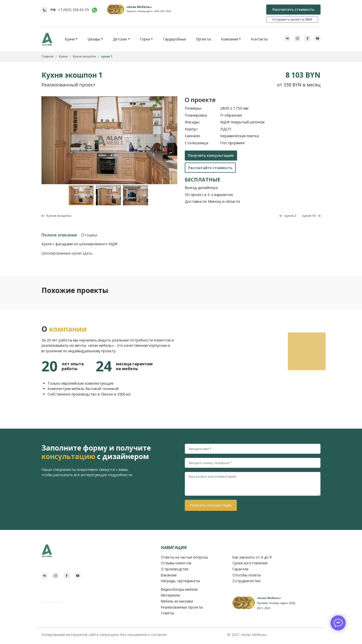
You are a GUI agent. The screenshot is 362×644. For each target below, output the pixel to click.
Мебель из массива (177, 601)
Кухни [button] (70, 39)
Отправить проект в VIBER (292, 19)
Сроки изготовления (250, 563)
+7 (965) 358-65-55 (73, 10)
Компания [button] (230, 39)
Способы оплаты (247, 575)
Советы (167, 613)
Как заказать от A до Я (252, 557)
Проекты (203, 39)
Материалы (170, 595)
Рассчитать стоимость (293, 9)
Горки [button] (145, 39)
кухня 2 (288, 216)
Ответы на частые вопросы (184, 557)
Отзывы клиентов (176, 563)
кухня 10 (311, 216)
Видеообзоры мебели (179, 589)
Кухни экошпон (58, 216)
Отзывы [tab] (89, 235)
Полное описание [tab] (59, 235)
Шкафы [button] (94, 39)
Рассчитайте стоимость (210, 168)
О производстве (175, 569)
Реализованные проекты (182, 607)
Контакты (259, 39)
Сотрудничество (247, 581)
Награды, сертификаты (180, 581)
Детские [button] (120, 39)
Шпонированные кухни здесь (67, 253)
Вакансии (169, 575)
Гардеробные (174, 39)
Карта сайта (52, 602)
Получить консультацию (211, 155)
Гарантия (240, 569)
